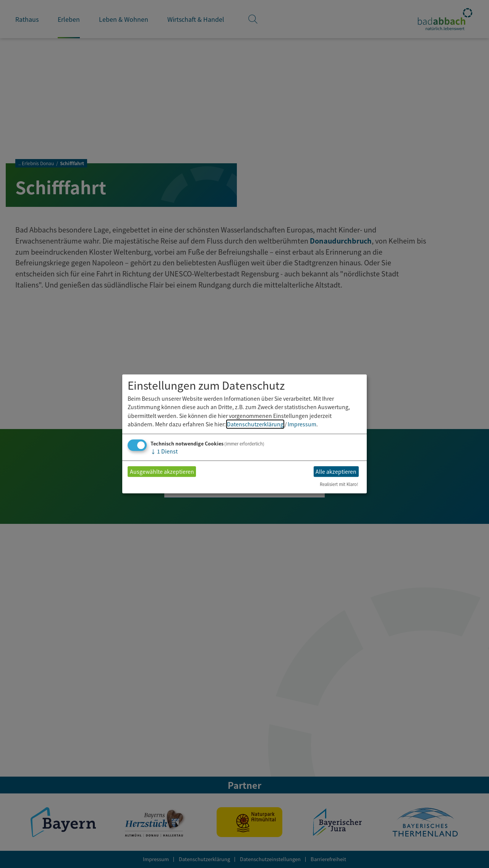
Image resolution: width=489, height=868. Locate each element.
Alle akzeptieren (336, 471)
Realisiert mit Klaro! (339, 484)
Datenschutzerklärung (255, 424)
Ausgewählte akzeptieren (162, 471)
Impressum (302, 424)
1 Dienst (164, 452)
